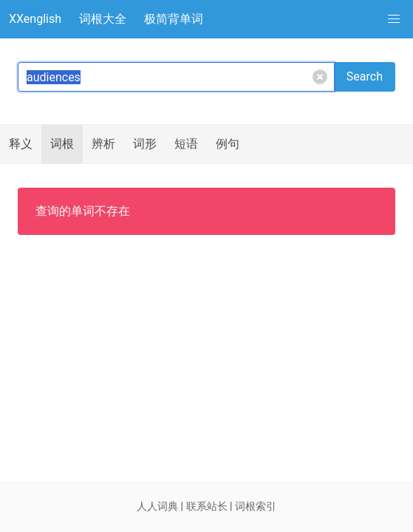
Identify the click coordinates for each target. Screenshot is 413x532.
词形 (145, 144)
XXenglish (35, 19)
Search (365, 76)
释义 (21, 144)
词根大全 (103, 19)
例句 (228, 144)
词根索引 (256, 506)
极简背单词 (174, 19)
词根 (62, 144)
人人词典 (157, 506)
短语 (186, 144)
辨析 (103, 144)
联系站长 (207, 506)
